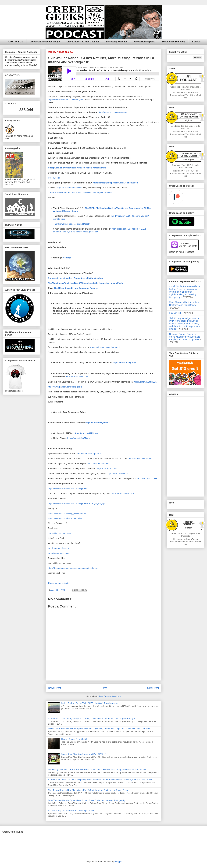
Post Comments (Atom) (110, 696)
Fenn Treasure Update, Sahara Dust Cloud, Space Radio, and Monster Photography (87, 800)
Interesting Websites (116, 42)
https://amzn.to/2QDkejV (125, 363)
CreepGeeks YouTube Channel (83, 42)
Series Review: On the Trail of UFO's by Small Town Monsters (89, 703)
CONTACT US (16, 42)
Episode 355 (175, 313)
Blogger (118, 862)
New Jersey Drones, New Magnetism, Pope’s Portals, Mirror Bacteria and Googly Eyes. (88, 790)
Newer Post (55, 688)
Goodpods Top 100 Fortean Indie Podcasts (186, 88)
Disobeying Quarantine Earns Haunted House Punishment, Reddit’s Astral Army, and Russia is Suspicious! (97, 769)
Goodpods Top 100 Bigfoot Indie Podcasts (186, 127)
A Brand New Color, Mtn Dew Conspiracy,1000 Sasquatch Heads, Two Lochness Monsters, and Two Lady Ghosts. (100, 780)
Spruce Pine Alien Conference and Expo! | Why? (83, 754)
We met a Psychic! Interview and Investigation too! (71, 810)
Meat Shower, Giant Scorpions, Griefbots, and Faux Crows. (184, 304)
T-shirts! (196, 42)
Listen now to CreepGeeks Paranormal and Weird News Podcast (186, 95)
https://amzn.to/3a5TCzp (79, 438)
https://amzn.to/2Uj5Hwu (86, 433)
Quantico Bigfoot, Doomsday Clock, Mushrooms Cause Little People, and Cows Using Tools (185, 337)
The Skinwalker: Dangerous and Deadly (72, 224)
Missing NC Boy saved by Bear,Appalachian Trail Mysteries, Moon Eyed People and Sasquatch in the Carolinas (99, 729)
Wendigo (67, 258)
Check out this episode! (59, 583)
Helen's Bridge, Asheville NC (74, 739)
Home (104, 688)
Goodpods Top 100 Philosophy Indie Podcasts (186, 166)
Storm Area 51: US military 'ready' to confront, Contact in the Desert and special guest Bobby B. (92, 718)
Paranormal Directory (174, 42)
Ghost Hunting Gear (145, 42)
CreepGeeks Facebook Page (45, 42)
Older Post (153, 688)
